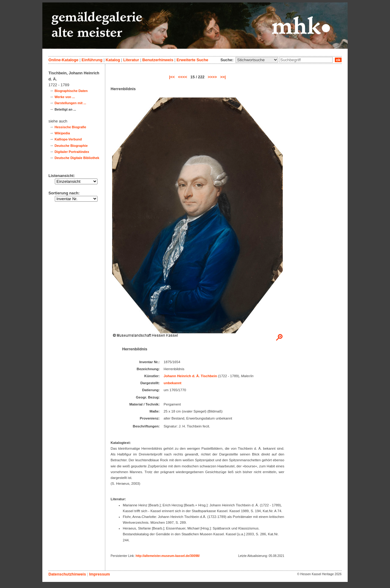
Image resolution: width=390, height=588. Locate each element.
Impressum (99, 574)
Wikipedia (62, 133)
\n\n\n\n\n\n (257, 60)
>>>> (212, 77)
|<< (172, 77)
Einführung (92, 60)
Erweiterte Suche (192, 60)
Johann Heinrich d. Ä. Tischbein (190, 376)
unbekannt (172, 383)
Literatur (131, 60)
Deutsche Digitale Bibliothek (77, 158)
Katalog (113, 60)
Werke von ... (65, 97)
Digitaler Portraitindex (72, 152)
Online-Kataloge (63, 60)
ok (338, 60)
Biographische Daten (71, 91)
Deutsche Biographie (71, 146)
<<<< (183, 77)
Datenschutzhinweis (67, 574)
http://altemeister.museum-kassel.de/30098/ (168, 556)
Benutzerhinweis (158, 60)
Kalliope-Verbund (68, 139)
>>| (223, 77)
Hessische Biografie (70, 127)
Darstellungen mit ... (70, 103)
